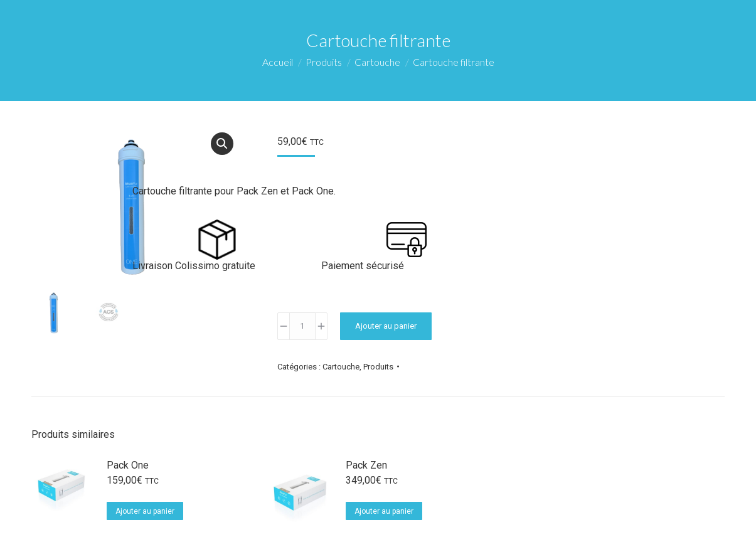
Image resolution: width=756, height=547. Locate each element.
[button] (222, 144)
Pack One (128, 465)
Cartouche (341, 367)
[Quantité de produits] (302, 326)
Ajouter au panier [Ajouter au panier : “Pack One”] (145, 511)
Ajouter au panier (386, 326)
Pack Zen (366, 465)
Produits (378, 367)
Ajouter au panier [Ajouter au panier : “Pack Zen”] (384, 511)
